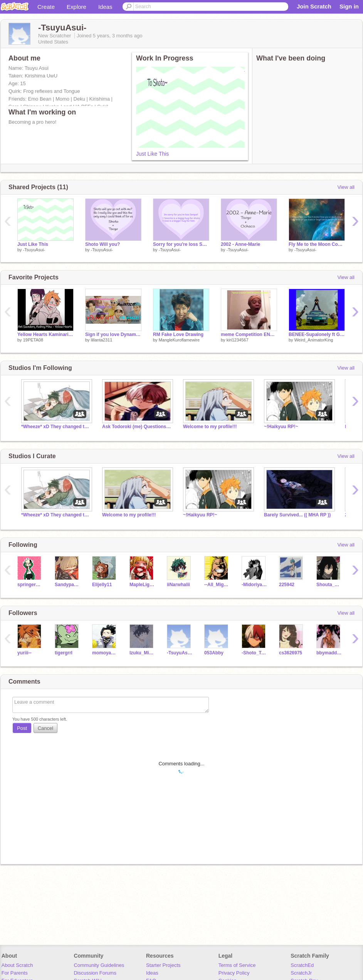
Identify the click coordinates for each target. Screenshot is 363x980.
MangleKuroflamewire (179, 340)
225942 (287, 585)
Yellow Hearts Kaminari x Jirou (45, 335)
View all (346, 187)
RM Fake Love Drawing (178, 335)
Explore (76, 7)
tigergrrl (64, 653)
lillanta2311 (102, 340)
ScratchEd (302, 965)
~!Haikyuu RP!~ (281, 427)
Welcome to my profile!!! (210, 427)
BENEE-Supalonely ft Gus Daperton (317, 335)
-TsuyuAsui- (34, 250)
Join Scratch (314, 6)
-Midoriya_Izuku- (255, 585)
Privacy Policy (234, 973)
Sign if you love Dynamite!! (113, 335)
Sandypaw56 (68, 585)
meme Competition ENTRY (249, 335)
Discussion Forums (95, 973)
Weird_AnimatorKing (314, 340)
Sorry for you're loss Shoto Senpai (181, 244)
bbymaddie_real (329, 653)
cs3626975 (291, 653)
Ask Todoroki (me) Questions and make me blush (137, 427)
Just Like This (152, 154)
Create (46, 7)
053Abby (214, 653)
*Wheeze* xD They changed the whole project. (56, 427)
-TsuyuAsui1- (180, 653)
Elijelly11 (102, 585)
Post (22, 728)
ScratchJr (301, 973)
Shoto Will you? (103, 244)
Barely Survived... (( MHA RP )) (297, 515)
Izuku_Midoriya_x (142, 653)
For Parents (15, 973)
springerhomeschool (30, 585)
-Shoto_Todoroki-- (255, 653)
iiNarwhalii (178, 585)
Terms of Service (237, 965)
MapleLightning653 (142, 585)
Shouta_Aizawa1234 (329, 585)
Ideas (105, 7)
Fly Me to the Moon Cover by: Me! (317, 244)
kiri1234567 (238, 340)
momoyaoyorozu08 (105, 653)
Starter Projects (163, 965)
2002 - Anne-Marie (240, 244)
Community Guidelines (99, 965)
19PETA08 (33, 340)
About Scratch (17, 965)
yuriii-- (24, 653)
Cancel (45, 728)
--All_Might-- (217, 585)
